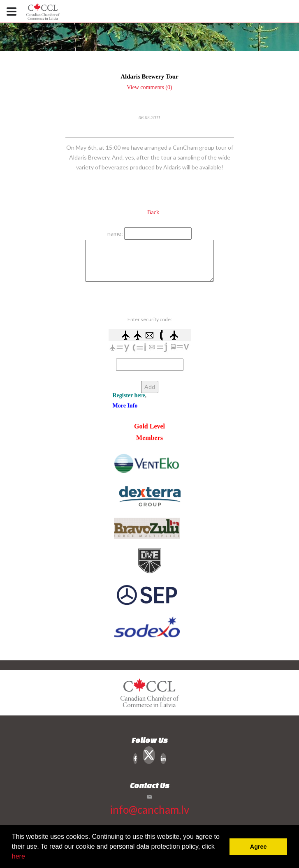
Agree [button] (258, 847)
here (19, 856)
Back (153, 212)
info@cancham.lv (149, 810)
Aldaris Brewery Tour (149, 76)
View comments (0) (149, 87)
